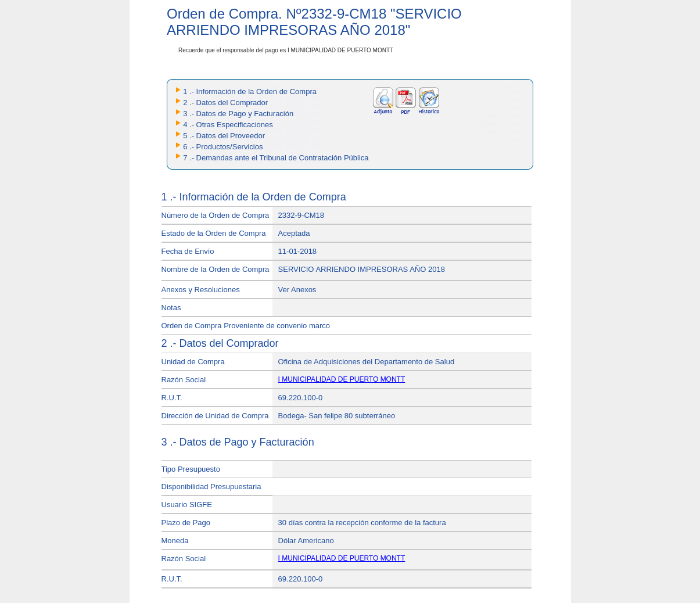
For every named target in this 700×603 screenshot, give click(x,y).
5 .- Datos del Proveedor (224, 136)
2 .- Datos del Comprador (225, 103)
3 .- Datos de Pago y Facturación (238, 114)
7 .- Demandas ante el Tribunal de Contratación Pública (276, 158)
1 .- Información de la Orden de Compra (250, 91)
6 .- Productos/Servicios (223, 147)
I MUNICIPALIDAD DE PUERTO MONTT (342, 379)
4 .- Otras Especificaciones (228, 125)
